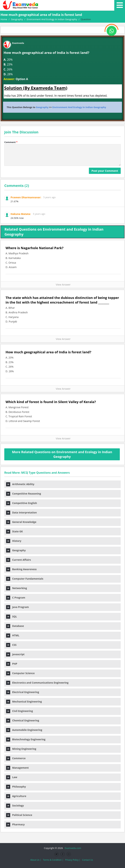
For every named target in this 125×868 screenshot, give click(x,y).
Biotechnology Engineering (26, 739)
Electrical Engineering (23, 692)
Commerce (16, 758)
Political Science (19, 815)
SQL (12, 616)
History (14, 541)
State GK (14, 531)
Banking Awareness (21, 569)
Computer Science (20, 673)
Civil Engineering (19, 711)
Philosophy (16, 787)
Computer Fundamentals (25, 579)
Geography (42, 107)
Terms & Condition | (53, 860)
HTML (13, 635)
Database (15, 626)
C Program (16, 598)
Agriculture (16, 796)
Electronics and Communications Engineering (37, 683)
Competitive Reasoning (24, 494)
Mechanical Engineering (24, 702)
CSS (11, 645)
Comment (11, 142)
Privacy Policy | (73, 860)
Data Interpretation (21, 512)
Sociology (15, 805)
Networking (17, 588)
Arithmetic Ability (20, 484)
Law (12, 777)
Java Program (17, 607)
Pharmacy (15, 824)
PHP (12, 664)
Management (17, 768)
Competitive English (22, 503)
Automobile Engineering (24, 730)
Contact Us (88, 860)
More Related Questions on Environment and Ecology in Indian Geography (62, 454)
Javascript (15, 654)
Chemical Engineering (23, 720)
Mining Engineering (21, 749)
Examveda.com (72, 848)
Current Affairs (18, 560)
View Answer (62, 285)
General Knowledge (21, 522)
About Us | (36, 860)
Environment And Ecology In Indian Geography (79, 107)
